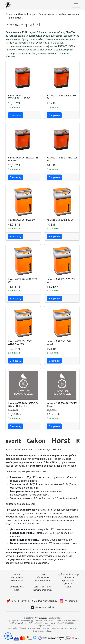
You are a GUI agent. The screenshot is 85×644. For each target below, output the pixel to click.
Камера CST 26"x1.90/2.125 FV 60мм (23, 159)
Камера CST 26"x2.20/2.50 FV (61, 97)
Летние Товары (27, 14)
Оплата (17, 574)
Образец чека (17, 587)
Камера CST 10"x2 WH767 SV (61, 281)
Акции (68, 587)
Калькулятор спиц (42, 590)
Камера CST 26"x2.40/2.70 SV (22, 281)
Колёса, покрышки (68, 14)
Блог (17, 590)
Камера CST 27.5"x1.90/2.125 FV (19, 97)
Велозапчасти (47, 14)
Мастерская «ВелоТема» (17, 579)
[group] (18, 441)
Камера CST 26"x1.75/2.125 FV (62, 159)
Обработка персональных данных (68, 581)
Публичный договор (68, 574)
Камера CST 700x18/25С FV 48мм (62, 405)
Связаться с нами (42, 587)
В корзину (16, 115)
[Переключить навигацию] (76, 5)
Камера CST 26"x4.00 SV (60, 220)
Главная (10, 14)
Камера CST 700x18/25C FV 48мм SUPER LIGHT (23, 405)
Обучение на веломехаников (43, 579)
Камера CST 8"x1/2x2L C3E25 (59, 343)
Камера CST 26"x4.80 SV (21, 220)
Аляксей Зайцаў (41, 618)
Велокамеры (16, 18)
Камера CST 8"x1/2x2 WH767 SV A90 (20, 343)
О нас (43, 574)
